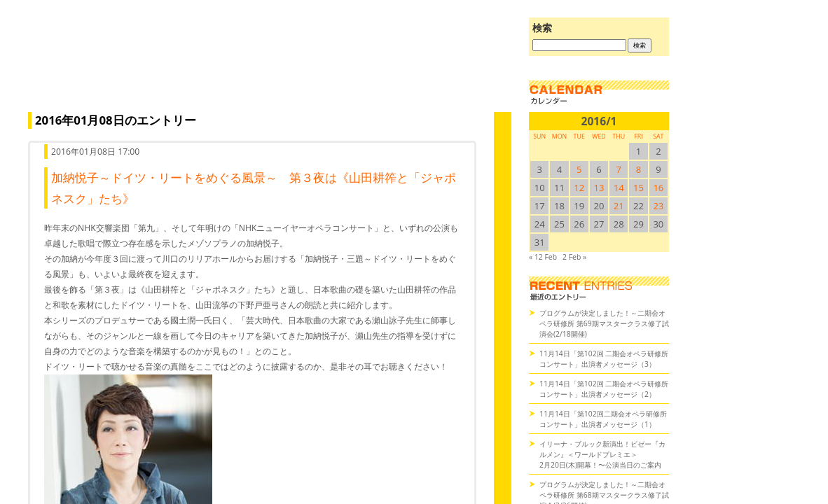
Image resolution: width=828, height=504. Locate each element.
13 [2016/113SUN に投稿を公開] (599, 188)
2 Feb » (574, 257)
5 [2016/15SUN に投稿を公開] (579, 169)
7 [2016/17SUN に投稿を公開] (619, 169)
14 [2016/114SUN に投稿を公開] (619, 188)
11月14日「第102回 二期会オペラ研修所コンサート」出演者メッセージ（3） (604, 359)
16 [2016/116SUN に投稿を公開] (658, 188)
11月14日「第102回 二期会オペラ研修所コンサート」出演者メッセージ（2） (604, 389)
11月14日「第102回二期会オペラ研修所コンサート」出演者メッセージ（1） (603, 419)
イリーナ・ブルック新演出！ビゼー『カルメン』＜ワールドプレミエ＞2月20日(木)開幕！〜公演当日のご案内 (602, 454)
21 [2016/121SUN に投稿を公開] (619, 206)
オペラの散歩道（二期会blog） (266, 66)
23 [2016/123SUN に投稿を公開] (658, 206)
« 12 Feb (543, 257)
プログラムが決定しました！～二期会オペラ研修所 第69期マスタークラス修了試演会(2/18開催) (604, 323)
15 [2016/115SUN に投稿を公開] (639, 188)
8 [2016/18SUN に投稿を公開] (639, 169)
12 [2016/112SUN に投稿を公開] (579, 188)
